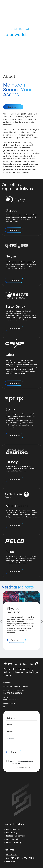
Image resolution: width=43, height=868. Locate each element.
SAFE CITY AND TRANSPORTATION (21, 858)
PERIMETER (11, 861)
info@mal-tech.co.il (11, 699)
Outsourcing (12, 833)
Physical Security (14, 842)
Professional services (16, 836)
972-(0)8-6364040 (14, 693)
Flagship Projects (14, 829)
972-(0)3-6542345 (17, 691)
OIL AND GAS (12, 855)
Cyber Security (13, 839)
